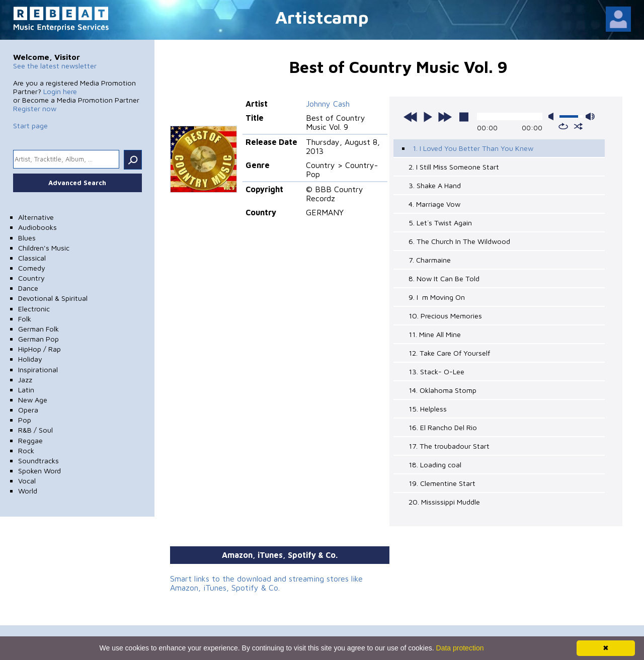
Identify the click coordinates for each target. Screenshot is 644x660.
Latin (26, 390)
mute (553, 116)
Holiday (30, 359)
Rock (26, 450)
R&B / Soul (35, 430)
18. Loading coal (435, 465)
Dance (28, 288)
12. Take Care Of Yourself (449, 353)
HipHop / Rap (39, 349)
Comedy (32, 268)
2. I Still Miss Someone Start (454, 167)
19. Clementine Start (442, 483)
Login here (60, 91)
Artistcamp (322, 17)
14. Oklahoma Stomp (442, 390)
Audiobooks (37, 227)
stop (464, 117)
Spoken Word (39, 471)
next (445, 117)
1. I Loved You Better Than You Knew (473, 148)
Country (31, 278)
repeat (563, 126)
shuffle (578, 126)
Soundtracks (38, 461)
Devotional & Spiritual (53, 298)
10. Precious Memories (445, 316)
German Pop (38, 339)
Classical (32, 258)
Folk (25, 319)
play (428, 117)
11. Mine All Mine (435, 334)
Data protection (460, 648)
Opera (28, 410)
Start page (30, 126)
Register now (35, 108)
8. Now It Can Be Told (444, 278)
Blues (27, 238)
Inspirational (38, 369)
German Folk (38, 329)
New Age (33, 400)
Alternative (36, 217)
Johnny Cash (328, 104)
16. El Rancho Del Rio (443, 427)
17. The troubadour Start (449, 446)
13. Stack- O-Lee (436, 372)
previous (411, 117)
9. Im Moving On (437, 297)
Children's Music (44, 248)
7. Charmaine (430, 260)
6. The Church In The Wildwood (459, 241)
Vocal (27, 481)
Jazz (25, 380)
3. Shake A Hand (435, 185)
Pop (25, 420)
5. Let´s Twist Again (440, 223)
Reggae (30, 440)
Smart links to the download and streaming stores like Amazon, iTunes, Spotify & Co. (266, 583)
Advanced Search (77, 183)
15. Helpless (428, 409)
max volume (590, 116)
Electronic (34, 309)
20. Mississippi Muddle (444, 502)
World (28, 491)
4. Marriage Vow (434, 204)
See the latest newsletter (55, 66)
